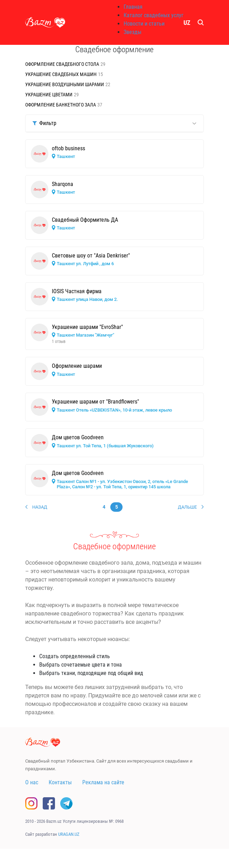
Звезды (133, 32)
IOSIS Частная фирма (77, 291)
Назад (40, 507)
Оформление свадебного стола (62, 64)
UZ (187, 23)
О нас (32, 782)
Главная (133, 7)
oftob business (68, 148)
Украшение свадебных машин (61, 74)
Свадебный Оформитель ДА (85, 220)
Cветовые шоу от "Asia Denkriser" (91, 256)
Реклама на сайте (103, 782)
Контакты (60, 782)
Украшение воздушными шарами (65, 84)
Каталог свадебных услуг (154, 15)
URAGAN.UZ (69, 834)
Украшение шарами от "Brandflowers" (95, 402)
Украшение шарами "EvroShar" (87, 327)
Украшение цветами (49, 95)
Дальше (187, 507)
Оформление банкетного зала (61, 105)
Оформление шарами (77, 366)
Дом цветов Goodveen (78, 437)
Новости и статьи (144, 24)
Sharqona (63, 184)
